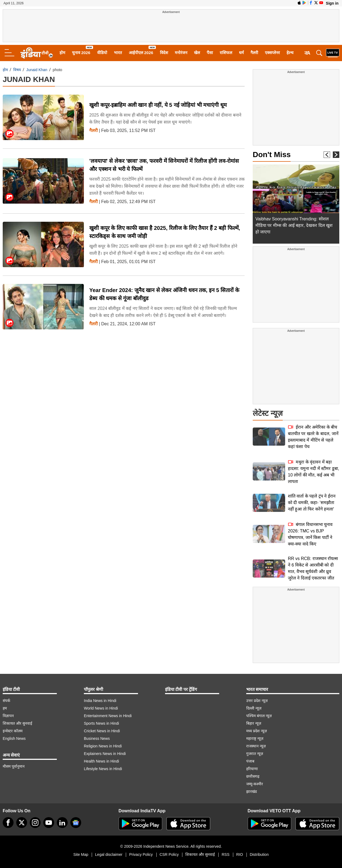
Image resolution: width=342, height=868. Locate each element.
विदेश (164, 53)
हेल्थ (290, 53)
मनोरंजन (181, 53)
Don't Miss (272, 155)
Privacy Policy (141, 854)
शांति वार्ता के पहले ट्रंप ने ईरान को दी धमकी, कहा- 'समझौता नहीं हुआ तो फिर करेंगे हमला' (312, 503)
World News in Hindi (101, 708)
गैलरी (254, 53)
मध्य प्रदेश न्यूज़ (256, 731)
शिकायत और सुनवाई (17, 723)
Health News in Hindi (101, 761)
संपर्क (6, 701)
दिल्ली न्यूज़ (254, 708)
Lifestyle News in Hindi (103, 769)
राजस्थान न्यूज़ (256, 746)
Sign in (332, 3)
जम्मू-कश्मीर (255, 784)
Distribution (259, 854)
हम (5, 708)
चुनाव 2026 (81, 53)
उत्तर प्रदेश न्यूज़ (257, 701)
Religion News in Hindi (103, 746)
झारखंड (251, 791)
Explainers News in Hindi (105, 754)
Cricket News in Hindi (102, 731)
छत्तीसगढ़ (253, 776)
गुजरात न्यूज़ (255, 754)
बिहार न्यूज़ (254, 723)
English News (14, 738)
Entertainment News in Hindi (108, 716)
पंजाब (250, 761)
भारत (118, 53)
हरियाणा (252, 769)
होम (62, 53)
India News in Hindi (100, 701)
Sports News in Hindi (101, 723)
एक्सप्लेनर (272, 53)
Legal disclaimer (109, 854)
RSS (226, 854)
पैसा (210, 53)
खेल (197, 53)
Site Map (81, 854)
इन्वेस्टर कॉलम (13, 731)
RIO (240, 854)
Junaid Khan (37, 70)
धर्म (241, 53)
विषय (17, 70)
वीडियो (102, 53)
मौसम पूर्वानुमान (14, 766)
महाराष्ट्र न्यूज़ (255, 738)
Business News (97, 738)
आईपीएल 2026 (141, 53)
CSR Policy (169, 854)
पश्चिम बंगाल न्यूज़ (259, 716)
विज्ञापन (8, 716)
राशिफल (226, 53)
